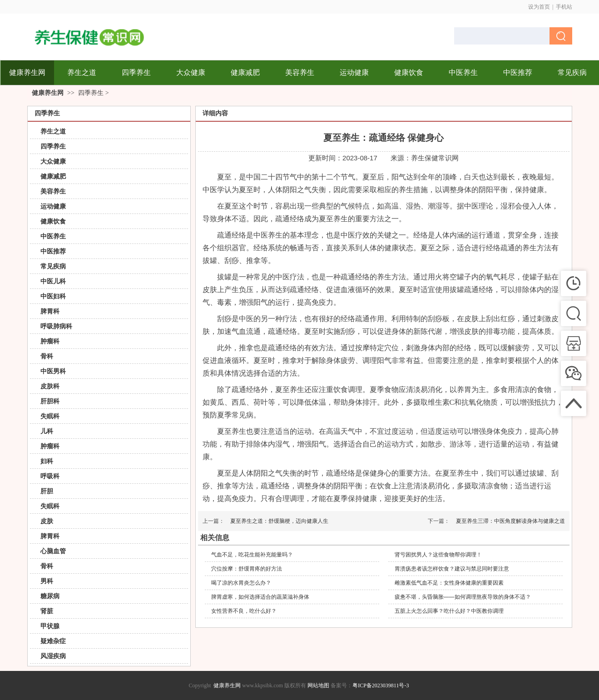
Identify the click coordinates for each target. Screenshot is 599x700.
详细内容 (215, 113)
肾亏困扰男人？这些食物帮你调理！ (438, 555)
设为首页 (539, 7)
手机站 (564, 7)
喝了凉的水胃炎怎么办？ (241, 583)
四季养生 (91, 93)
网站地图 (318, 685)
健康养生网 (48, 93)
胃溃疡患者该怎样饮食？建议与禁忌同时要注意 (452, 569)
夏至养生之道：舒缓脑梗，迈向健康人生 (279, 521)
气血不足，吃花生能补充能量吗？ (252, 555)
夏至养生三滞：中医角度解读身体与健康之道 (510, 521)
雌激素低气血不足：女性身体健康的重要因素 (449, 583)
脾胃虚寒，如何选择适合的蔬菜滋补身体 (260, 597)
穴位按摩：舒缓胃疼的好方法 (247, 569)
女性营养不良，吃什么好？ (244, 611)
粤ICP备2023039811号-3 (381, 685)
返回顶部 (583, 684)
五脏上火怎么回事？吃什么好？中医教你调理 (449, 611)
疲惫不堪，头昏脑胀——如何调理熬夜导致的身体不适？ (463, 597)
